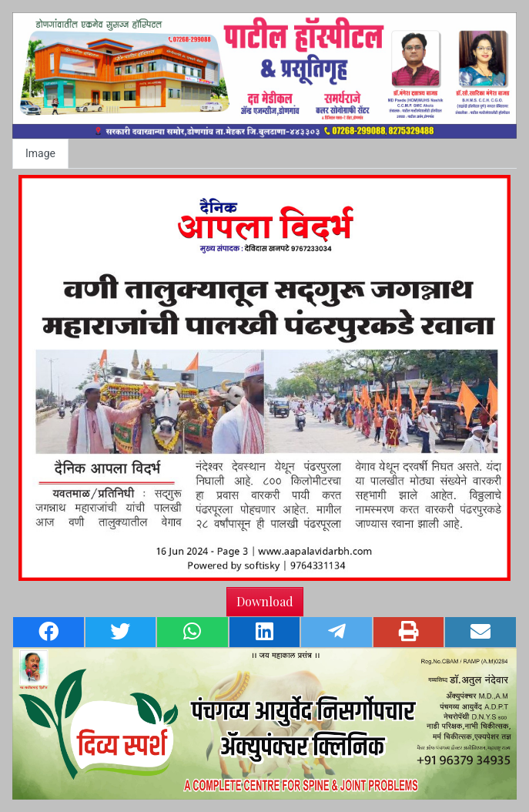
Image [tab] (40, 153)
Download (265, 601)
